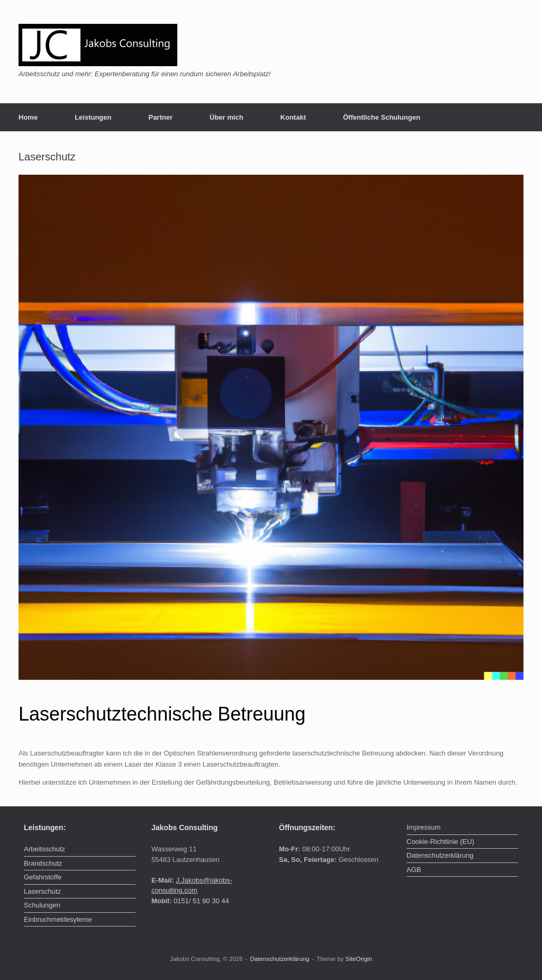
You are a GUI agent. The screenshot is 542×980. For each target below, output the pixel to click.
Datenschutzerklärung (440, 855)
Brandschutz (43, 863)
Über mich (227, 117)
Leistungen (93, 117)
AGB (414, 870)
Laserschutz (42, 891)
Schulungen (42, 905)
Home (28, 117)
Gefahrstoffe (43, 877)
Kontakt (293, 117)
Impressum (423, 827)
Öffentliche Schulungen (382, 117)
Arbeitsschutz (44, 849)
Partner (160, 117)
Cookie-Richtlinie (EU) (440, 842)
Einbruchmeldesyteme (58, 919)
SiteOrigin (359, 959)
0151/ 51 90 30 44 (201, 901)
